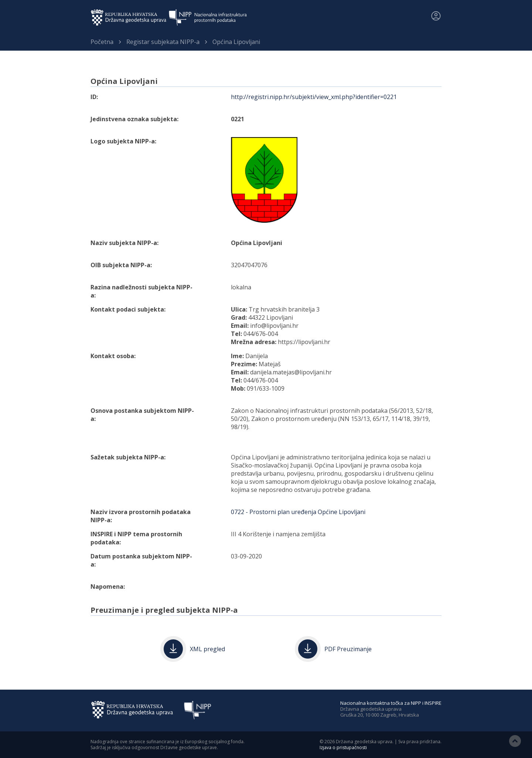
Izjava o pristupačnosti (343, 747)
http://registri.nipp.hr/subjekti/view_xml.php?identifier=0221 (314, 97)
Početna (102, 42)
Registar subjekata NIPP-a (163, 42)
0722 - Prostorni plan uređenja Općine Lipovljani (298, 512)
